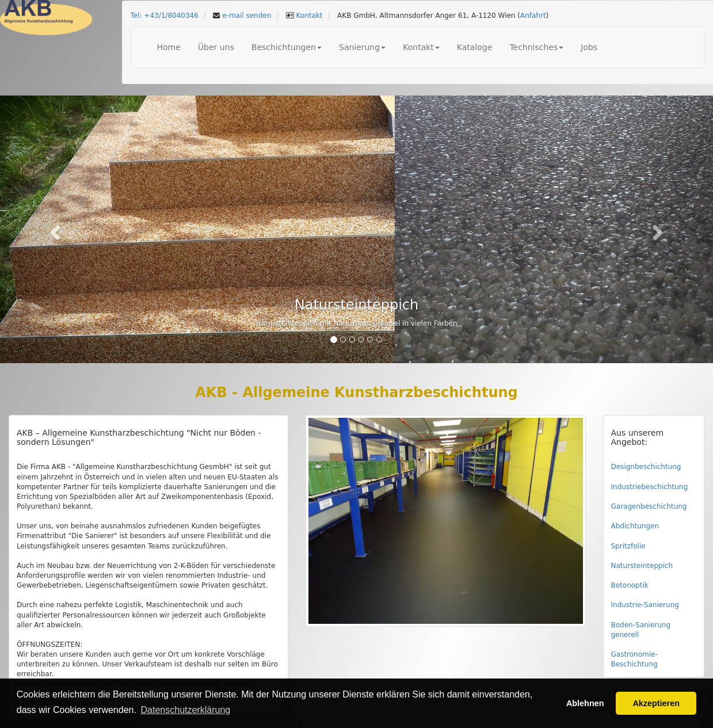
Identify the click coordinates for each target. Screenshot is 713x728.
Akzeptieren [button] (656, 703)
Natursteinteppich (642, 566)
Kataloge (475, 47)
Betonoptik (630, 585)
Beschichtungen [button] (287, 47)
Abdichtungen (635, 526)
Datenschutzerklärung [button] (186, 710)
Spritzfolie (628, 546)
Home (169, 47)
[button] (54, 229)
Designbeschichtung (646, 467)
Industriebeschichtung (650, 487)
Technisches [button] (536, 47)
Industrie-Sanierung (645, 605)
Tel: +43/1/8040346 (165, 16)
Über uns (216, 47)
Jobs (589, 47)
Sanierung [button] (362, 47)
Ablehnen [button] (585, 703)
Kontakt (308, 16)
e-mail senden (245, 16)
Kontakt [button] (421, 47)
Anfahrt (533, 16)
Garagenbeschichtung (649, 506)
